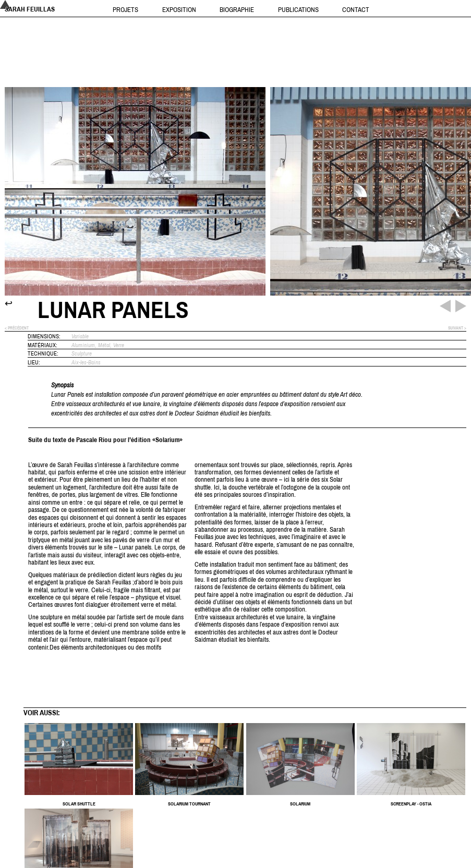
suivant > (457, 328)
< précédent (17, 328)
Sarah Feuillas (30, 9)
